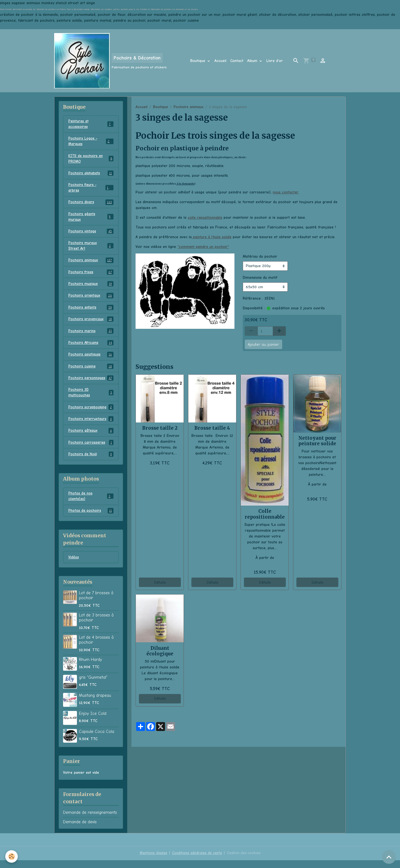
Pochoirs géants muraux (91, 219)
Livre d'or (275, 61)
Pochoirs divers (91, 205)
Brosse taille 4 (212, 428)
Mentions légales (152, 861)
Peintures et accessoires (91, 124)
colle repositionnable (205, 217)
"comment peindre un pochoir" (204, 247)
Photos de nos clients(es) (91, 503)
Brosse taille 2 (160, 428)
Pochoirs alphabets (91, 175)
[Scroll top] (389, 857)
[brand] (110, 61)
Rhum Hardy (90, 667)
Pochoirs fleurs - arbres (91, 190)
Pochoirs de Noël (91, 461)
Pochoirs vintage (91, 234)
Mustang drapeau (95, 703)
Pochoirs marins (91, 336)
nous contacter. (286, 192)
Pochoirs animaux (188, 107)
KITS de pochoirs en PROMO (91, 160)
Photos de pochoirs (91, 518)
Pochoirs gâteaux (91, 437)
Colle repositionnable (265, 514)
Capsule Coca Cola (97, 739)
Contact (237, 61)
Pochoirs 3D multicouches (91, 398)
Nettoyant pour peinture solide (317, 441)
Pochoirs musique (91, 288)
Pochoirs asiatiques (91, 360)
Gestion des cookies (245, 861)
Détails (160, 582)
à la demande (185, 184)
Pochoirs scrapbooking (91, 413)
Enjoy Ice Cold (93, 721)
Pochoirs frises (91, 276)
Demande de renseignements (90, 820)
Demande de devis (80, 830)
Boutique (198, 61)
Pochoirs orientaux (91, 300)
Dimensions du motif (260, 277)
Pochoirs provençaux (91, 324)
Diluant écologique (160, 651)
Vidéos (74, 565)
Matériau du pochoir (260, 256)
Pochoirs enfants (91, 312)
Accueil (220, 61)
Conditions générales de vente (197, 861)
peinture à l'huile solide (212, 237)
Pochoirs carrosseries (91, 449)
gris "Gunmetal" (93, 685)
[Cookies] (12, 856)
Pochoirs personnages (91, 384)
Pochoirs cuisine (91, 372)
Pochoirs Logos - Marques (91, 142)
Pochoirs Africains (91, 348)
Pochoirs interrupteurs (91, 425)
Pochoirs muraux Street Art (91, 249)
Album (253, 61)
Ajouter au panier (263, 344)
